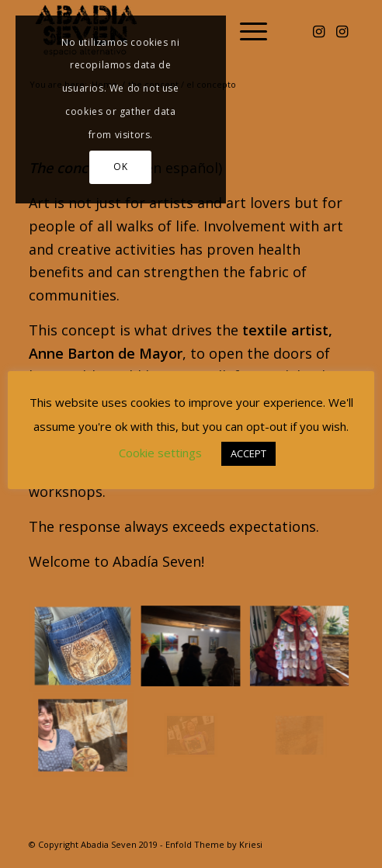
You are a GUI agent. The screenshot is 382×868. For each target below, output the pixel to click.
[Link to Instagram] (318, 31)
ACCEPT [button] (248, 453)
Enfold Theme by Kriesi (214, 844)
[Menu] (246, 31)
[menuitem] (246, 31)
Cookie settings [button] (160, 453)
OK (120, 167)
